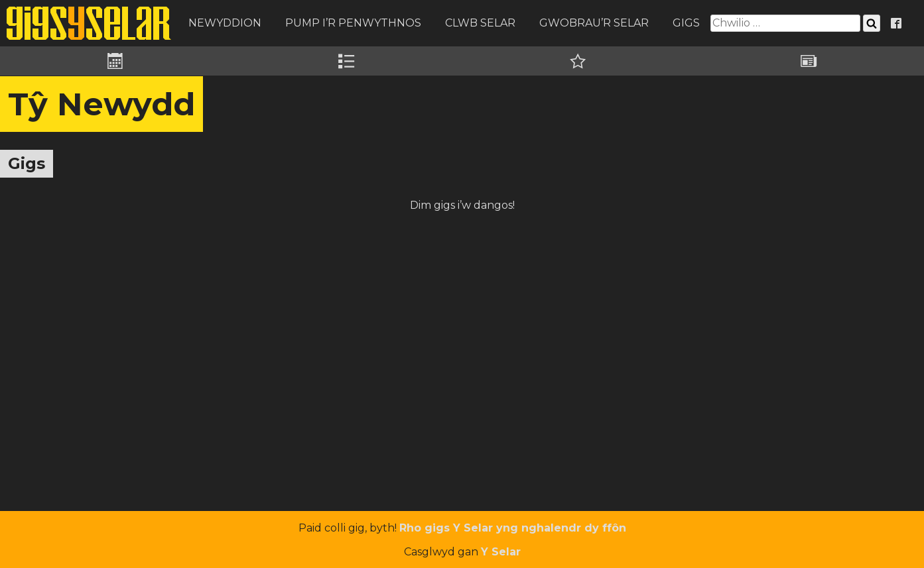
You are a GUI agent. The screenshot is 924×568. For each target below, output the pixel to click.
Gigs (686, 23)
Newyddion (225, 23)
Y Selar (501, 552)
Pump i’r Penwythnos (353, 23)
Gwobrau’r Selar (594, 23)
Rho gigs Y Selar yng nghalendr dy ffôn (513, 528)
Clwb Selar (480, 23)
